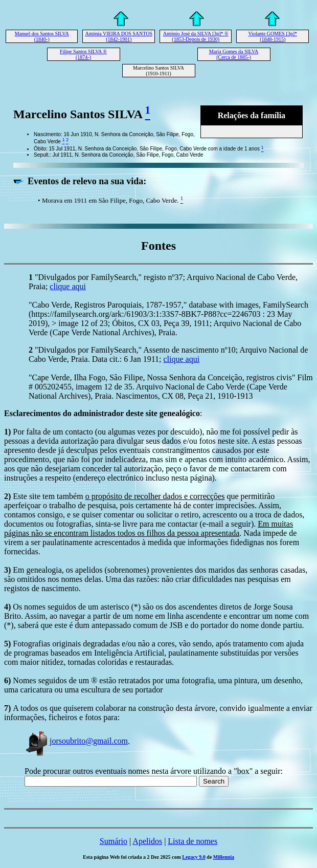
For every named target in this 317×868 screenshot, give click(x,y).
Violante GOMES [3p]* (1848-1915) (273, 36)
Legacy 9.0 (194, 857)
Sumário (114, 841)
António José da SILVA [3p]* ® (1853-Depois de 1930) (196, 36)
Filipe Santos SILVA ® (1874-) (83, 54)
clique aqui (68, 286)
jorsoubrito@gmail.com (76, 741)
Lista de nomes (193, 841)
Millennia (224, 857)
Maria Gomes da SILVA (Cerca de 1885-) (234, 54)
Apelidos (147, 841)
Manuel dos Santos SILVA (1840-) (42, 36)
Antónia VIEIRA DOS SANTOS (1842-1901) (119, 36)
